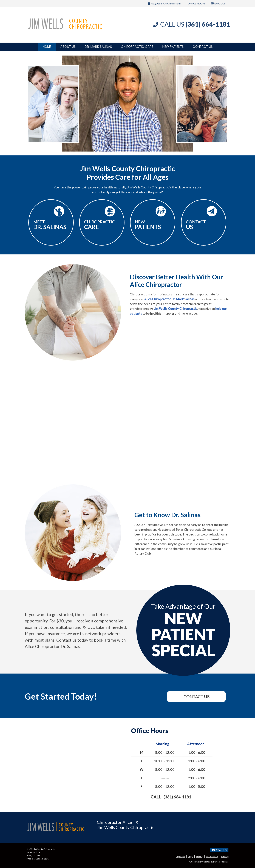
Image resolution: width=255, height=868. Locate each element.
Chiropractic (102, 225)
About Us (68, 47)
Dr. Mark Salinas (98, 47)
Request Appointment (165, 3)
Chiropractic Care (137, 47)
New (153, 225)
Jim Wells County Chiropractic (176, 309)
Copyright (180, 856)
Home (47, 47)
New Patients (173, 47)
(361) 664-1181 (177, 797)
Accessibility (212, 856)
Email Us (218, 3)
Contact (204, 225)
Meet (51, 225)
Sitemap (225, 856)
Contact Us (203, 47)
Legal (191, 856)
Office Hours (197, 3)
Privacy (199, 856)
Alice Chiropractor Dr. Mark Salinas (169, 299)
